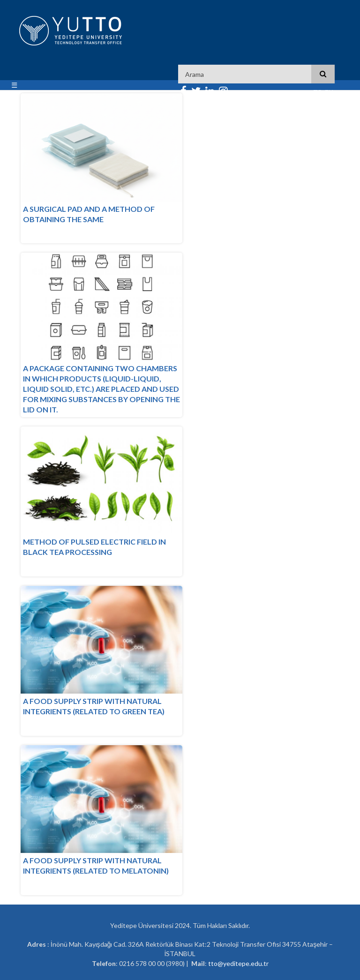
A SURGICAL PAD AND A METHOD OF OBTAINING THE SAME (89, 214)
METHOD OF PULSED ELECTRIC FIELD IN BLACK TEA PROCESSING (94, 547)
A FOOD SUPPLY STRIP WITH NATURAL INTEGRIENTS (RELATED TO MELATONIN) (96, 865)
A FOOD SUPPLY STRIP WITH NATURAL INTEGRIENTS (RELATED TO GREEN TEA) (94, 706)
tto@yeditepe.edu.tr (238, 963)
